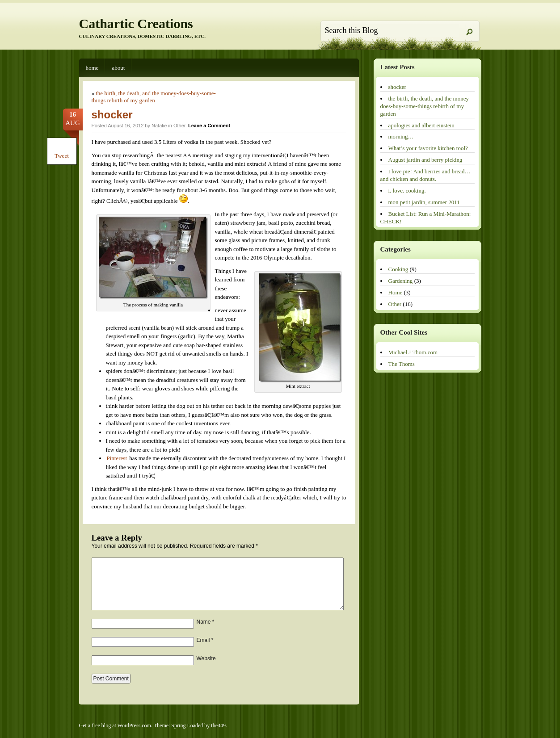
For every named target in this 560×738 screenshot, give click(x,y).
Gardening (401, 281)
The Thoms (402, 364)
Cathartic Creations (136, 23)
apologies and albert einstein (421, 125)
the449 (218, 725)
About (118, 68)
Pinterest (117, 458)
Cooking (398, 269)
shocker (112, 115)
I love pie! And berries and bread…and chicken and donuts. (425, 175)
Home (92, 68)
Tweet (62, 156)
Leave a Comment (209, 126)
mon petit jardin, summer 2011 (424, 202)
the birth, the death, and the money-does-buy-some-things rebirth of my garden (154, 97)
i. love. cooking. (407, 191)
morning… (401, 136)
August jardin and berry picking (425, 160)
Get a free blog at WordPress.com (115, 725)
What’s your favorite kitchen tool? (428, 148)
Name (206, 622)
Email (205, 640)
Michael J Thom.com (413, 352)
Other (179, 126)
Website (206, 658)
